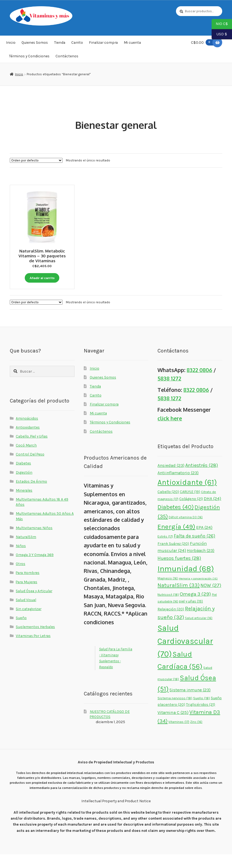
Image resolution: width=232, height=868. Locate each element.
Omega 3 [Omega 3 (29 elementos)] (195, 608)
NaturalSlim (26, 550)
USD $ (219, 35)
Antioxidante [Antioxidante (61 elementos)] (187, 496)
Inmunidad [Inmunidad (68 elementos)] (186, 582)
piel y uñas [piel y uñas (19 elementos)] (191, 615)
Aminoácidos (27, 432)
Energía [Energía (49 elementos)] (176, 540)
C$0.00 (203, 44)
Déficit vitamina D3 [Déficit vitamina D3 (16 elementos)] (186, 531)
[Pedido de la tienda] (36, 162)
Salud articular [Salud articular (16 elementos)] (199, 632)
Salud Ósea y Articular (34, 604)
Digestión (24, 486)
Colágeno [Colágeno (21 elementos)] (191, 512)
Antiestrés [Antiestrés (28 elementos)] (202, 479)
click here (170, 432)
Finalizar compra (103, 45)
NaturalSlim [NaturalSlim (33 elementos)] (179, 599)
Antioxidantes (28, 441)
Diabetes (23, 477)
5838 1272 (169, 392)
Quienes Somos (35, 45)
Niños (21, 559)
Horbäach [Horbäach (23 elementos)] (201, 564)
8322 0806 (199, 384)
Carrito (77, 45)
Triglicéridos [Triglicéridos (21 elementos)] (201, 718)
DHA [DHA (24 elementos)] (212, 512)
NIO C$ (220, 24)
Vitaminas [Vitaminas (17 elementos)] (179, 736)
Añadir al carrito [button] (42, 278)
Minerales (24, 504)
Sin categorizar (29, 622)
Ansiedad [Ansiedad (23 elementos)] (171, 479)
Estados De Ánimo (31, 495)
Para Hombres (28, 586)
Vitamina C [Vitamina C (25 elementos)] (173, 726)
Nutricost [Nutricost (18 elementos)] (168, 608)
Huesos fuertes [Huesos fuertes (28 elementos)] (179, 572)
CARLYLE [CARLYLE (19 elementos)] (190, 505)
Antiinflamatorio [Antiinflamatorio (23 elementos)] (178, 487)
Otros (21, 577)
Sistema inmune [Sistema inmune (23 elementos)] (190, 704)
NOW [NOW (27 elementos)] (211, 599)
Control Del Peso (30, 468)
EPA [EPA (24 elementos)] (204, 541)
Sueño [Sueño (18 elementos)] (202, 712)
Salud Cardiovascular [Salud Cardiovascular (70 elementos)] (185, 655)
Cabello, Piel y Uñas (32, 450)
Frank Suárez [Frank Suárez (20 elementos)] (173, 557)
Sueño (21, 631)
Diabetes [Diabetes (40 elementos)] (176, 521)
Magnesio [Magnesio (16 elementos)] (168, 592)
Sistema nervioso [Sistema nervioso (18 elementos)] (175, 712)
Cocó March (26, 459)
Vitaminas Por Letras (33, 649)
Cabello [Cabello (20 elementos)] (168, 505)
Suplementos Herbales (35, 640)
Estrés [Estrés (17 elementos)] (165, 550)
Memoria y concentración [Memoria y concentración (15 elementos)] (198, 592)
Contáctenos (67, 58)
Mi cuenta (132, 45)
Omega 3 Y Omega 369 (35, 568)
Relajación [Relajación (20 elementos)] (171, 623)
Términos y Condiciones (29, 58)
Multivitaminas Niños (34, 541)
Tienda (60, 45)
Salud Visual (26, 613)
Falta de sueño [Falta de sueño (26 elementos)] (194, 549)
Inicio (11, 45)
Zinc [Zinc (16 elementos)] (196, 736)
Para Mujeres (27, 595)
